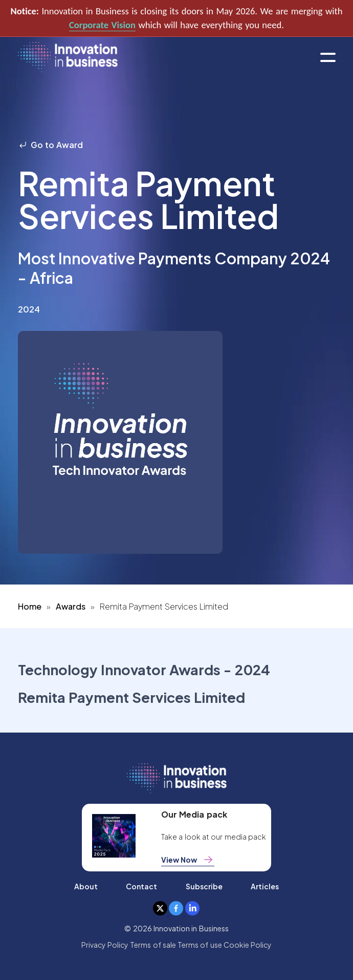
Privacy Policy (105, 945)
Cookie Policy (248, 945)
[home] (68, 58)
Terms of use (200, 945)
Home (30, 606)
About (86, 886)
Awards (71, 606)
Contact (141, 886)
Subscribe (204, 886)
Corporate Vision (102, 25)
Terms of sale (153, 945)
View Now (188, 860)
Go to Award (51, 145)
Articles (265, 886)
